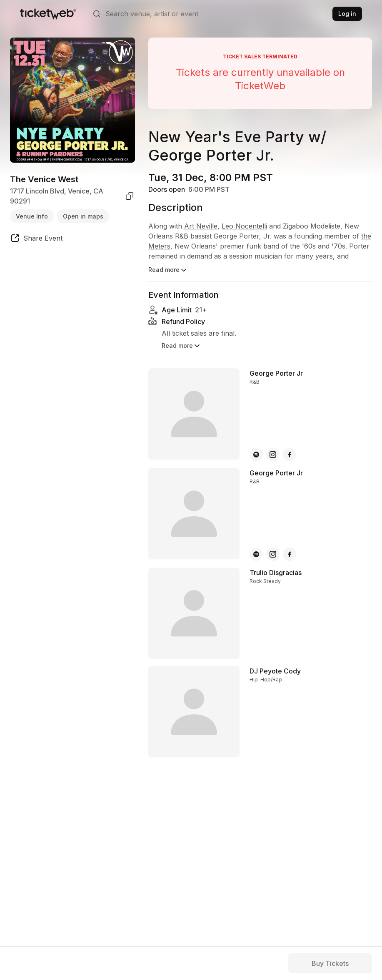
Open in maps (83, 216)
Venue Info (32, 216)
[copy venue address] (130, 196)
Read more (168, 270)
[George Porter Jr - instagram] (273, 443)
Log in (347, 14)
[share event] (36, 239)
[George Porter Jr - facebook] (290, 443)
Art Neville (201, 226)
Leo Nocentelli (244, 226)
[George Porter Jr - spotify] (256, 443)
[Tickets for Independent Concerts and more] (48, 14)
